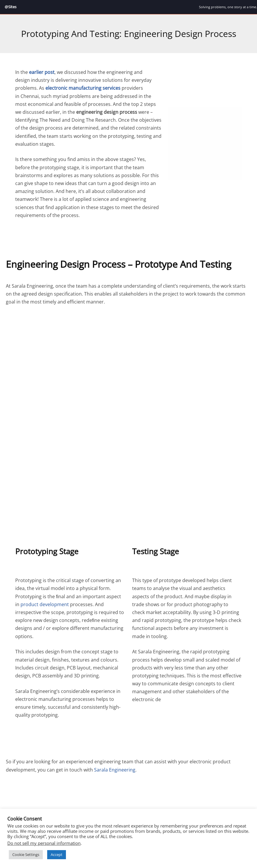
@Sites (11, 7)
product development (45, 605)
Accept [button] (57, 855)
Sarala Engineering (115, 770)
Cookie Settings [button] (26, 855)
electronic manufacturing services (83, 88)
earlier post (42, 72)
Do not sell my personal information (44, 843)
